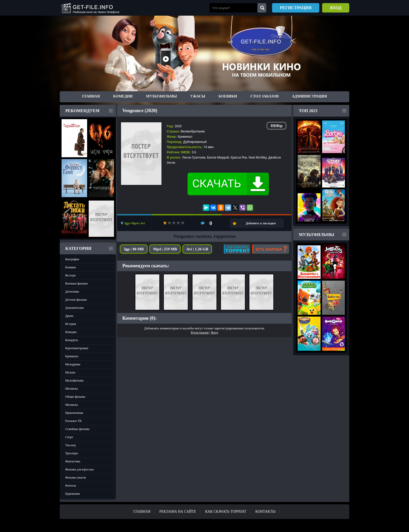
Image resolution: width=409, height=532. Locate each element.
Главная (91, 96)
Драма (69, 316)
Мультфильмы (161, 96)
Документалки (74, 308)
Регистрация (296, 8)
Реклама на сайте (178, 512)
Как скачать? (237, 249)
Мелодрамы (73, 364)
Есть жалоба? (271, 249)
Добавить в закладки (261, 223)
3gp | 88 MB (134, 249)
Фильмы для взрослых (80, 469)
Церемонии (73, 494)
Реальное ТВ (73, 421)
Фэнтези (71, 486)
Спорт (69, 437)
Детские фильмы (76, 300)
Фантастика (73, 461)
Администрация (309, 96)
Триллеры (72, 453)
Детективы (72, 292)
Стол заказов (264, 96)
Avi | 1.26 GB (197, 249)
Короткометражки (77, 348)
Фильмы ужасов (76, 477)
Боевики (228, 96)
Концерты (72, 340)
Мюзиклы (72, 389)
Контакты (265, 512)
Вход (336, 8)
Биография (72, 259)
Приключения (74, 413)
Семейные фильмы (77, 429)
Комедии (123, 96)
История (71, 324)
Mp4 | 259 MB (165, 249)
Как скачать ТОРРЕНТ (226, 512)
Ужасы (198, 96)
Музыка (70, 372)
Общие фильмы (75, 397)
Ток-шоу (71, 445)
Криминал (72, 356)
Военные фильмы (76, 283)
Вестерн (70, 275)
